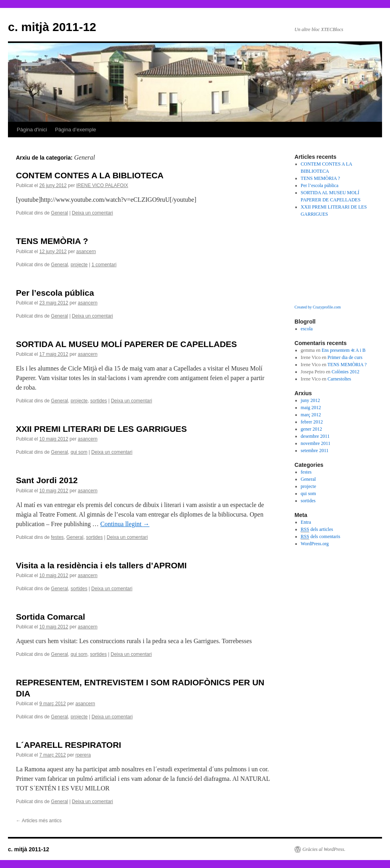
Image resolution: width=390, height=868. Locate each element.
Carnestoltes (339, 379)
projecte (79, 265)
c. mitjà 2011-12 (52, 27)
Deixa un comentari (93, 213)
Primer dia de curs (345, 357)
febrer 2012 (312, 422)
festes (57, 537)
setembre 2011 (315, 451)
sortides (99, 401)
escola (307, 329)
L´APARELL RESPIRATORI (68, 745)
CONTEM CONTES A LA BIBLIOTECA (90, 175)
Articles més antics (39, 821)
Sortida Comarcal (51, 617)
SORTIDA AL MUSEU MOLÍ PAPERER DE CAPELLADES (126, 344)
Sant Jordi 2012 (47, 480)
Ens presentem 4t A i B (343, 350)
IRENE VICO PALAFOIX (102, 185)
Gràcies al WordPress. (324, 849)
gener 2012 (312, 429)
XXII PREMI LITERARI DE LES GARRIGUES (101, 429)
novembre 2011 (316, 443)
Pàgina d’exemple (75, 130)
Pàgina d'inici (32, 130)
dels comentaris (321, 537)
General (59, 213)
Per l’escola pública (55, 293)
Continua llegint (125, 524)
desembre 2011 (315, 436)
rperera (83, 755)
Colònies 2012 (345, 372)
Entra (306, 522)
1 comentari (104, 265)
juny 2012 (310, 400)
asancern (86, 252)
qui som (79, 452)
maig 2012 (311, 408)
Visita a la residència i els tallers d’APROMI (101, 565)
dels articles (317, 530)
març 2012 (311, 415)
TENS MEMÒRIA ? (52, 241)
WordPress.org (315, 544)
